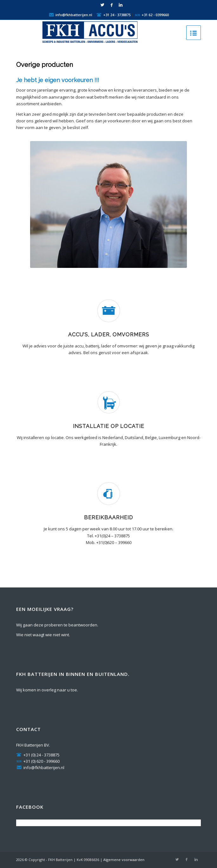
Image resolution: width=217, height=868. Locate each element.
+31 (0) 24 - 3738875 (38, 755)
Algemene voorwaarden (124, 860)
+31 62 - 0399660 (155, 14)
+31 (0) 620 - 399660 (38, 761)
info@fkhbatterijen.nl (74, 14)
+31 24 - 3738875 (117, 14)
